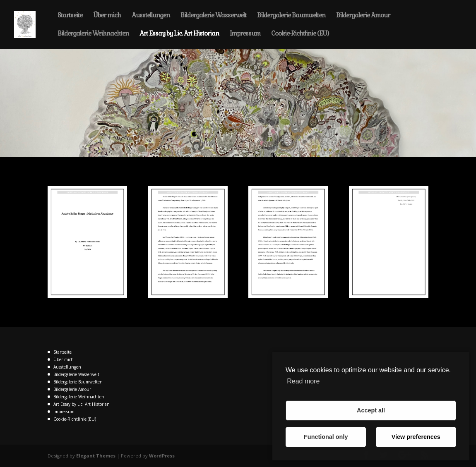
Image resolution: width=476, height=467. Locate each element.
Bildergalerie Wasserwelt (213, 16)
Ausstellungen (151, 16)
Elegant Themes (96, 456)
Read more (303, 381)
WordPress (162, 456)
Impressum (245, 34)
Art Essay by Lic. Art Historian (179, 34)
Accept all (371, 410)
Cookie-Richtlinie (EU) (300, 34)
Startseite (70, 16)
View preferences (416, 437)
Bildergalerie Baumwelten (291, 16)
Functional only (326, 437)
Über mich (107, 16)
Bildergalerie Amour (363, 16)
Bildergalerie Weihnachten (93, 34)
